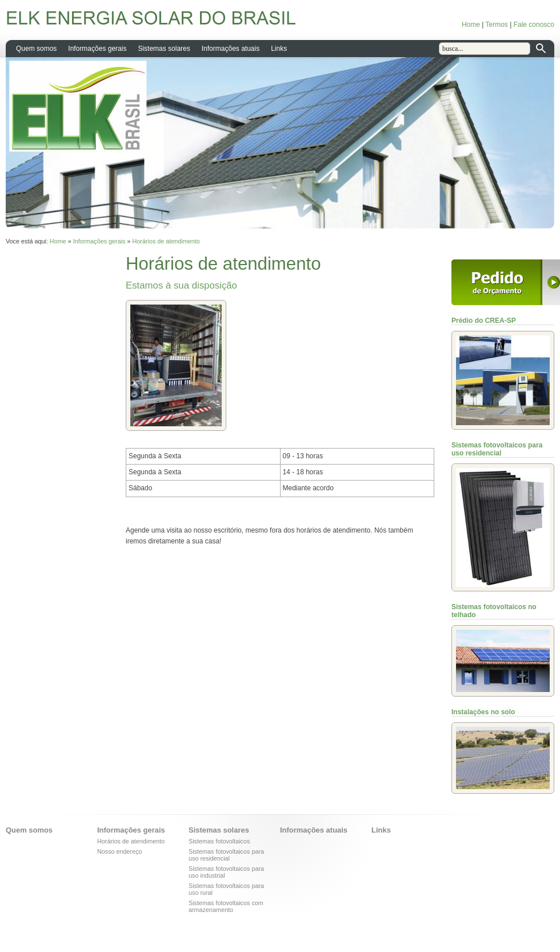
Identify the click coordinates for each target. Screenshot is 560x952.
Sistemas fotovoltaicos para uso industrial (226, 872)
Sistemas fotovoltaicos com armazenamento (226, 906)
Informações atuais (231, 49)
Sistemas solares (164, 49)
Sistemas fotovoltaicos (219, 841)
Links (279, 49)
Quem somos (36, 49)
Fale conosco (534, 25)
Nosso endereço (120, 851)
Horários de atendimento (166, 241)
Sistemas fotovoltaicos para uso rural (226, 889)
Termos (496, 25)
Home (471, 25)
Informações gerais (97, 49)
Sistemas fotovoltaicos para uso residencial (226, 855)
